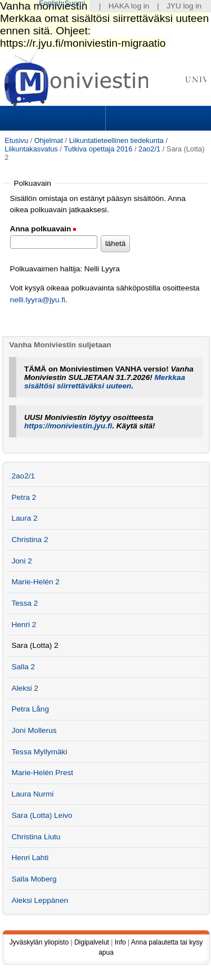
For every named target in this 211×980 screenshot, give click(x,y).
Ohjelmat (49, 140)
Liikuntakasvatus (31, 149)
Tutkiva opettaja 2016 (98, 149)
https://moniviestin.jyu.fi (68, 426)
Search (157, 118)
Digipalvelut (92, 942)
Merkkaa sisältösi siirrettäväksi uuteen (105, 382)
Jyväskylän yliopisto (39, 942)
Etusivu (16, 140)
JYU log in (184, 6)
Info (120, 942)
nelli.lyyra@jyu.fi (38, 300)
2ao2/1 (149, 149)
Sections (54, 118)
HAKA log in (129, 6)
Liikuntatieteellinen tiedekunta (116, 140)
